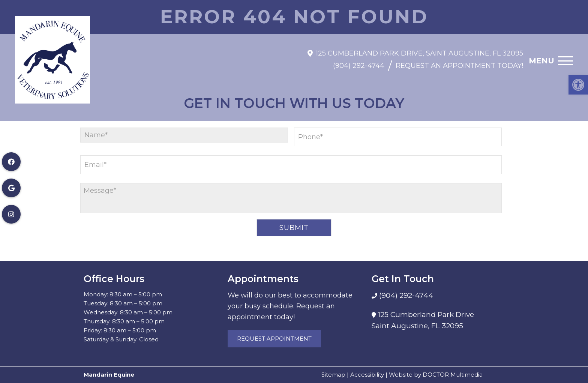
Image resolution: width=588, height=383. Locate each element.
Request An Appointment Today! (459, 62)
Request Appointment (274, 339)
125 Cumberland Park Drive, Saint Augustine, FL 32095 (419, 50)
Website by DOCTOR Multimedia (436, 375)
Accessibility (367, 375)
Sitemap (333, 375)
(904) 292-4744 (359, 62)
